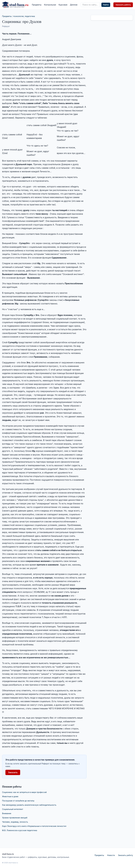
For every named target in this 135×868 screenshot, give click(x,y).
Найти (106, 5)
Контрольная (50, 5)
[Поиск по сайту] (91, 5)
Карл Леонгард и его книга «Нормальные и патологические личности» (34, 826)
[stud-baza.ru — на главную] (15, 5)
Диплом (74, 5)
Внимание (7, 813)
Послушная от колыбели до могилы (18, 801)
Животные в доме (10, 796)
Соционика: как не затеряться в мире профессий (24, 792)
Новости (111, 855)
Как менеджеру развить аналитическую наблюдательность (29, 805)
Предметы (37, 5)
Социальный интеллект (13, 809)
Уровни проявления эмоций (15, 818)
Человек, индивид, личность (15, 822)
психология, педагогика (24, 16)
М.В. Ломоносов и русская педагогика (20, 830)
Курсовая (63, 5)
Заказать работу (123, 5)
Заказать (13, 772)
